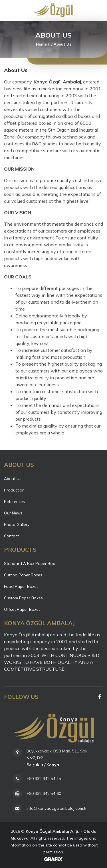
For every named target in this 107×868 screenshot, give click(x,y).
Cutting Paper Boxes (23, 575)
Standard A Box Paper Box (29, 563)
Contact (11, 536)
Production (14, 490)
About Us (13, 479)
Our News (13, 513)
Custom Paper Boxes (23, 598)
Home (41, 44)
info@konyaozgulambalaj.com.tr (57, 808)
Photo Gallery (17, 524)
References (14, 502)
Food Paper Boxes (21, 586)
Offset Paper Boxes (22, 609)
